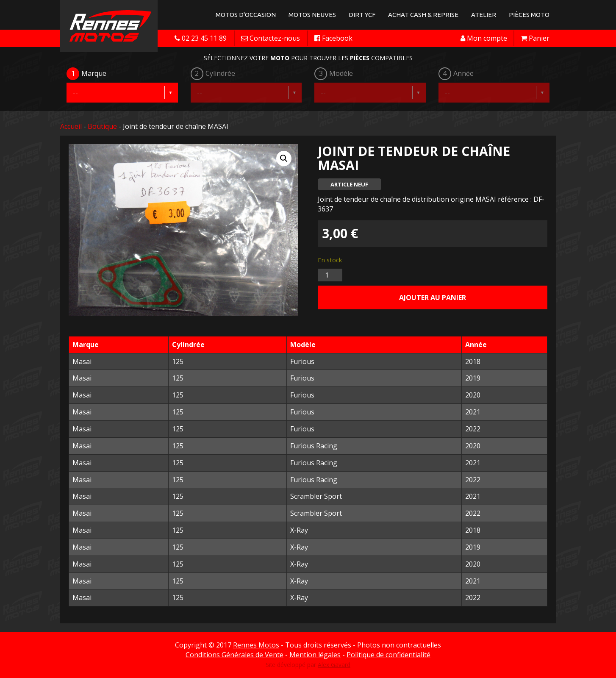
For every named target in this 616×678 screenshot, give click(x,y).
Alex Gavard (334, 665)
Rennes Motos (256, 645)
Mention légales (315, 655)
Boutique (102, 126)
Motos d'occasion (246, 15)
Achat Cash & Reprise (423, 15)
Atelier (484, 15)
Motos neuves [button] (312, 15)
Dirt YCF (362, 15)
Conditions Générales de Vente (234, 655)
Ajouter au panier (433, 297)
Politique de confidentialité (388, 655)
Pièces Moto (529, 15)
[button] (284, 158)
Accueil (71, 126)
